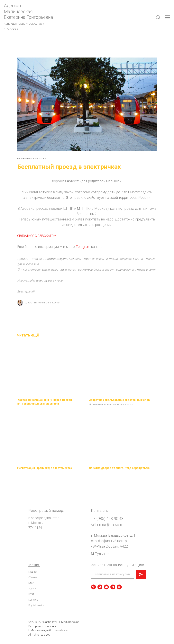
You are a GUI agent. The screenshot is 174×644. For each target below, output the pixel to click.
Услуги (32, 586)
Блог (31, 581)
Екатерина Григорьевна (28, 17)
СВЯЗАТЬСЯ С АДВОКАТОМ (44, 233)
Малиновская (18, 12)
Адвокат (13, 6)
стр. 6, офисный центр (109, 538)
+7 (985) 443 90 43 (107, 516)
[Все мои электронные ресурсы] (119, 585)
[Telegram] (113, 585)
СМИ (31, 592)
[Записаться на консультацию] (100, 585)
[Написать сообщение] (106, 585)
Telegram (90, 244)
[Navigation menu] (167, 17)
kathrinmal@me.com (106, 522)
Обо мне (33, 575)
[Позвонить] (93, 585)
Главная (33, 569)
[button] (158, 17)
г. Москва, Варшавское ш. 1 (113, 533)
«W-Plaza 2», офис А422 (109, 544)
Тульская (103, 551)
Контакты (33, 597)
